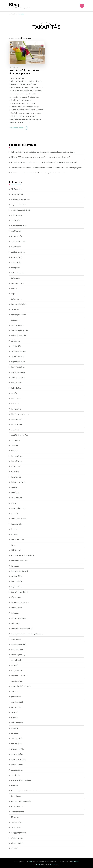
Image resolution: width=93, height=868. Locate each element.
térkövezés (16, 817)
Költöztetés (16, 550)
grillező (14, 451)
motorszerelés (17, 650)
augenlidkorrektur (19, 226)
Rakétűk (15, 718)
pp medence (16, 707)
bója (13, 294)
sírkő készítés (17, 739)
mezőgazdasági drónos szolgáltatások (27, 634)
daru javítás (16, 346)
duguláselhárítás (18, 362)
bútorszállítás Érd (19, 304)
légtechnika (16, 597)
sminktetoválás (18, 749)
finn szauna (16, 398)
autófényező (16, 231)
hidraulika (15, 472)
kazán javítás (16, 524)
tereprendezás (17, 806)
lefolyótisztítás (17, 582)
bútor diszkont (17, 299)
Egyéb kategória (18, 372)
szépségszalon (17, 770)
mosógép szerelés (19, 644)
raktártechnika (17, 723)
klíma (13, 545)
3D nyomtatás (17, 194)
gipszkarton (16, 440)
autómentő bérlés (19, 241)
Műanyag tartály (18, 655)
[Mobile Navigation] (82, 6)
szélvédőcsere (17, 765)
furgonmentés (17, 419)
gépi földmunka (18, 430)
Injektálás (15, 487)
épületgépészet (18, 377)
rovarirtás (15, 728)
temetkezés (16, 796)
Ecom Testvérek (18, 367)
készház (14, 534)
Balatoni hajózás (18, 273)
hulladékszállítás (18, 482)
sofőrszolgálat (17, 754)
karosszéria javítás (19, 519)
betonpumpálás (18, 283)
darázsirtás (16, 341)
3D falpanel (16, 189)
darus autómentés (19, 351)
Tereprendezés (18, 812)
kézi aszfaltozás (18, 540)
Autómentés (17, 236)
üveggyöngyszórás (19, 833)
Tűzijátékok (16, 827)
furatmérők (16, 409)
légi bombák (16, 587)
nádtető (15, 665)
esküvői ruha (16, 383)
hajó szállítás (17, 456)
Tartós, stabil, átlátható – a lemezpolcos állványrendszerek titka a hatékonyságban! (47, 168)
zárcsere (15, 848)
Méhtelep (15, 623)
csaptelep (15, 320)
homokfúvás (16, 477)
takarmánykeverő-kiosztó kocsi (24, 791)
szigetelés (15, 775)
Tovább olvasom (17, 128)
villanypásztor (17, 838)
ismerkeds (15, 493)
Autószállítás (17, 257)
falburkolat (16, 388)
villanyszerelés (17, 843)
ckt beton (15, 310)
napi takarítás (17, 681)
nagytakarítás (17, 671)
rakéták (14, 712)
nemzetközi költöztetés (21, 686)
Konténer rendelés (19, 561)
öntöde (14, 691)
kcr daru (15, 529)
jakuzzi (14, 503)
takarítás (14, 67)
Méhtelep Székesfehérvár (22, 629)
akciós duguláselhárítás (21, 210)
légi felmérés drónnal (20, 592)
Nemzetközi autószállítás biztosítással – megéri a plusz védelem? (39, 173)
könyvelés (15, 566)
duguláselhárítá (18, 357)
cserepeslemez (17, 325)
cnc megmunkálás (19, 315)
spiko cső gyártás (18, 759)
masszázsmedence (19, 618)
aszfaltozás (16, 220)
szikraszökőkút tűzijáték (21, 780)
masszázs (15, 613)
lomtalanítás (16, 608)
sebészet (15, 733)
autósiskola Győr (18, 252)
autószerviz (16, 262)
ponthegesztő (17, 702)
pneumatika (16, 697)
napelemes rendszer (20, 676)
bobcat (14, 289)
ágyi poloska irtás (19, 205)
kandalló (15, 514)
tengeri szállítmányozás (21, 801)
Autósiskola (16, 247)
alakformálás (17, 215)
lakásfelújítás (17, 576)
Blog (14, 5)
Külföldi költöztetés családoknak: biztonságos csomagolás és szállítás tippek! (44, 152)
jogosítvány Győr (18, 508)
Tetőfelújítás (17, 822)
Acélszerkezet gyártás (21, 200)
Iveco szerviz (16, 498)
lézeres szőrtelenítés (20, 602)
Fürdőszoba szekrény (20, 414)
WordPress (54, 864)
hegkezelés (16, 466)
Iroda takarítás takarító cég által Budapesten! (25, 72)
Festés (14, 393)
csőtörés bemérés (19, 336)
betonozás (15, 278)
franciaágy (15, 404)
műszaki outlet (17, 660)
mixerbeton (16, 639)
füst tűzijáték (17, 425)
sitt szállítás (16, 744)
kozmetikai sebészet (20, 571)
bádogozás (16, 268)
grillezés (15, 445)
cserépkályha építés (20, 330)
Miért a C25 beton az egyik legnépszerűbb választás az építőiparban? (41, 157)
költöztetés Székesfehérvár (23, 555)
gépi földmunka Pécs (20, 435)
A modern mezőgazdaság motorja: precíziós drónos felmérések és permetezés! (45, 162)
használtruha (17, 461)
